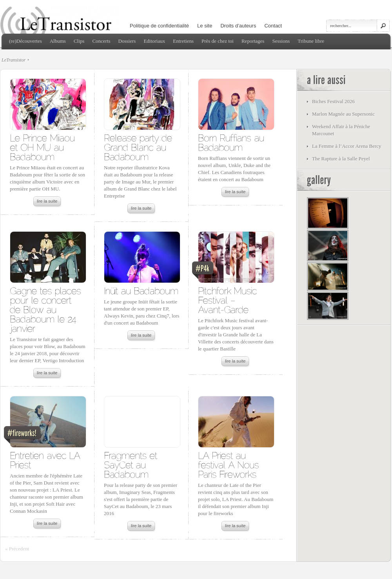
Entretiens (183, 41)
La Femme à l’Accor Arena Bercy (347, 146)
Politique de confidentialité (159, 26)
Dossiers (127, 41)
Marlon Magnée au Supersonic (343, 114)
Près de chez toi (218, 41)
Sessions (281, 41)
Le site (205, 26)
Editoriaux (154, 41)
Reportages (253, 41)
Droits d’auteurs (238, 26)
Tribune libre (311, 41)
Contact (273, 26)
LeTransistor (14, 60)
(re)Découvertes (25, 41)
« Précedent (17, 549)
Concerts (101, 41)
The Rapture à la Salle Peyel (341, 159)
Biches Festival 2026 (333, 101)
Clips (79, 41)
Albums (58, 41)
